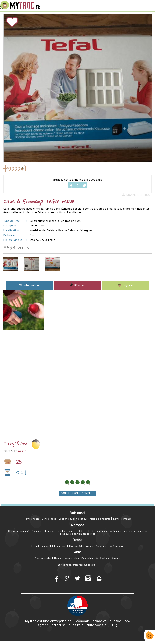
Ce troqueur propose (43, 221)
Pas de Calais (67, 230)
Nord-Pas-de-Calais (42, 230)
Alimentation (38, 226)
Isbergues (86, 230)
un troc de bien (71, 221)
